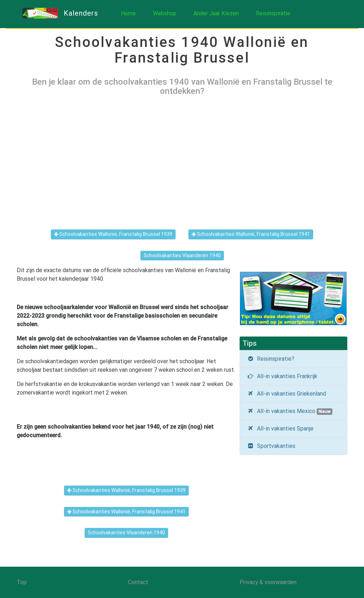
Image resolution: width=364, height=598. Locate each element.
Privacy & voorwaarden (268, 582)
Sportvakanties (271, 446)
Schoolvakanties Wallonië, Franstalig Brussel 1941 (251, 234)
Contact (138, 582)
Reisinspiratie (273, 13)
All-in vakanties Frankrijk (282, 376)
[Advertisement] (182, 157)
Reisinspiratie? (271, 359)
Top (22, 582)
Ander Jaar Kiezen (216, 13)
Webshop (165, 13)
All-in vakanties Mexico (290, 411)
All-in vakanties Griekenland (287, 394)
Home (128, 13)
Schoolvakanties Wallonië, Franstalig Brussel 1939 (113, 234)
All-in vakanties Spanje (280, 428)
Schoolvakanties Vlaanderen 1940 (182, 255)
